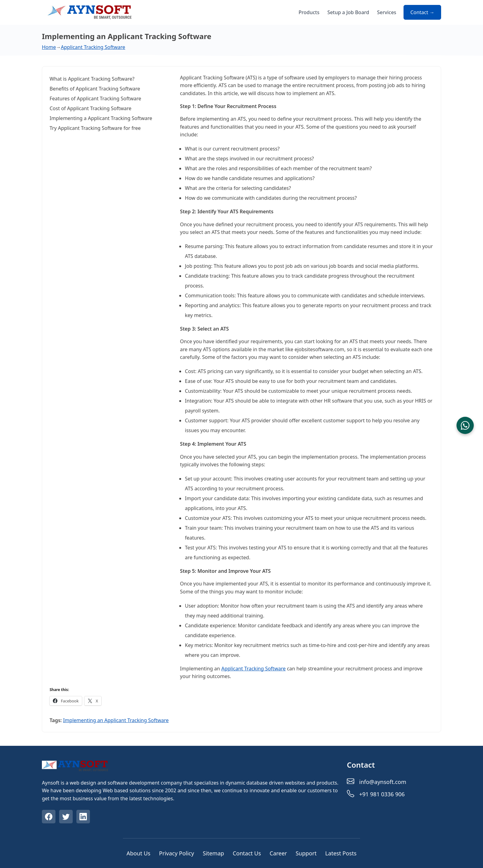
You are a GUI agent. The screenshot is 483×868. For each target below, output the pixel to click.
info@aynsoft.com (383, 782)
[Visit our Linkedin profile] (84, 818)
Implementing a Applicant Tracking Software (101, 118)
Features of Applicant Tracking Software (95, 98)
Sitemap (213, 853)
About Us (139, 853)
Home (49, 47)
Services (387, 12)
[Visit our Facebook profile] (49, 818)
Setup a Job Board (348, 12)
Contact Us (247, 853)
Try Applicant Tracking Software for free (95, 128)
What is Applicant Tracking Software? (92, 79)
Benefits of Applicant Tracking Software (95, 89)
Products (309, 12)
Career (278, 853)
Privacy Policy (177, 853)
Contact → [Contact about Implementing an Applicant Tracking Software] (422, 12)
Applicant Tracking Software (93, 47)
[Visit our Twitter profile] (67, 818)
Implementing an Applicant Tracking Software (116, 720)
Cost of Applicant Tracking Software (91, 108)
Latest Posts (341, 853)
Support (306, 853)
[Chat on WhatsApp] (465, 425)
